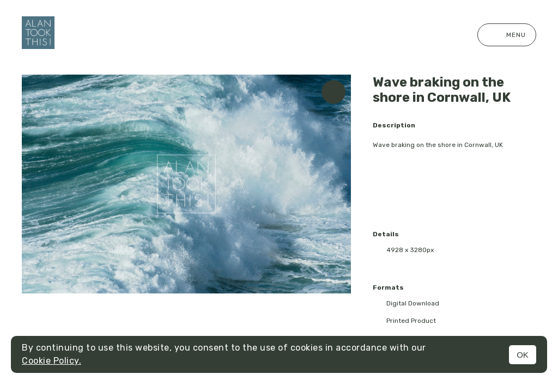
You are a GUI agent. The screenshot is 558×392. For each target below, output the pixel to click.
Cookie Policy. (51, 361)
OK (523, 355)
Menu (507, 35)
